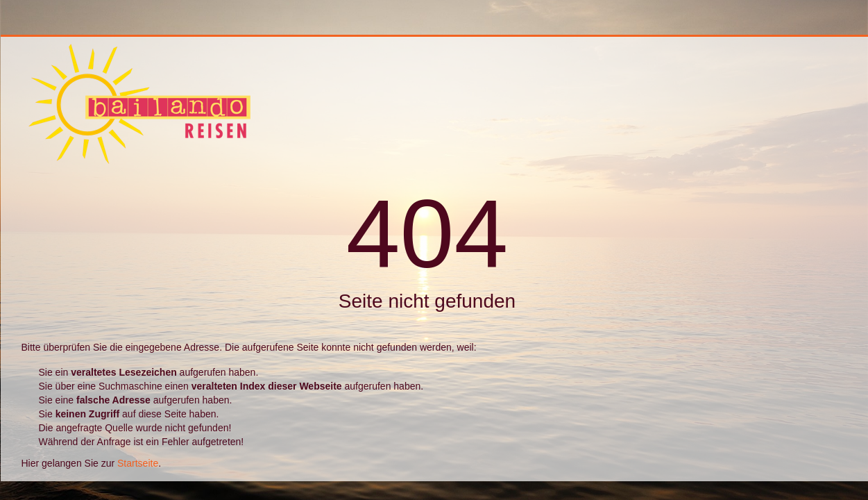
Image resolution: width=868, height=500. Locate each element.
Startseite (138, 463)
